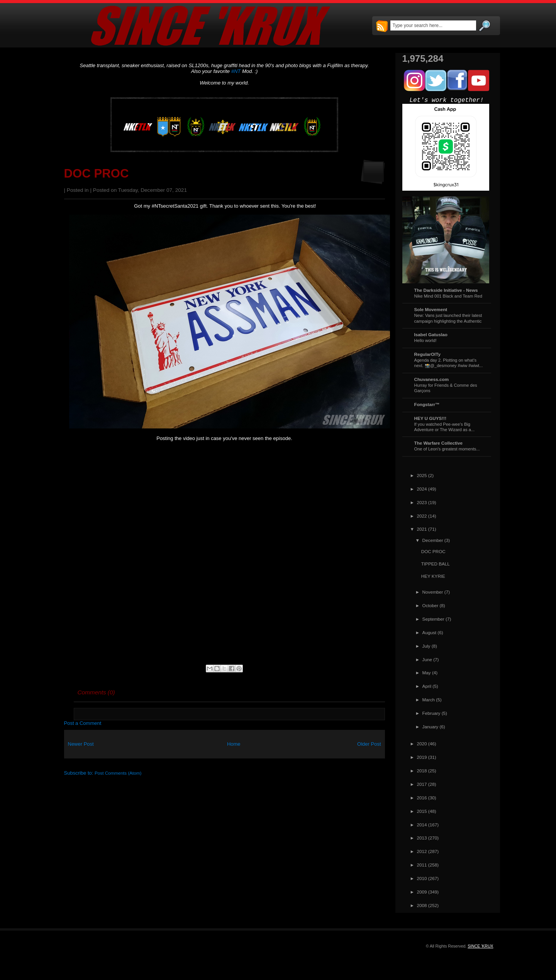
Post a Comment (83, 723)
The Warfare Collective (439, 443)
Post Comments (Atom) (118, 773)
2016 (422, 798)
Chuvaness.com (432, 379)
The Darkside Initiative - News (446, 290)
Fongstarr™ (427, 404)
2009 (422, 892)
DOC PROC (97, 173)
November (433, 592)
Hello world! (425, 340)
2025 (422, 475)
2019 (422, 757)
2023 (422, 502)
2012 (422, 851)
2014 (422, 825)
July (426, 646)
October (431, 605)
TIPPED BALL (436, 564)
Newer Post (81, 744)
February (431, 713)
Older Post (369, 744)
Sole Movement (431, 309)
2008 (422, 905)
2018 (422, 771)
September (433, 619)
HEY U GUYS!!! (431, 418)
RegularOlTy (428, 354)
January (431, 727)
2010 (422, 878)
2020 (422, 744)
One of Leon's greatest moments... (447, 449)
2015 (422, 811)
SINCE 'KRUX (480, 946)
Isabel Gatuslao (431, 334)
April (427, 686)
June (427, 659)
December (433, 540)
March (429, 700)
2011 (422, 865)
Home (234, 744)
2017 (422, 784)
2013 (422, 838)
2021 (422, 529)
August (429, 632)
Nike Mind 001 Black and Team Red (448, 296)
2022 (422, 516)
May (427, 673)
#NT (236, 71)
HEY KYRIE (433, 576)
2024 (422, 489)
